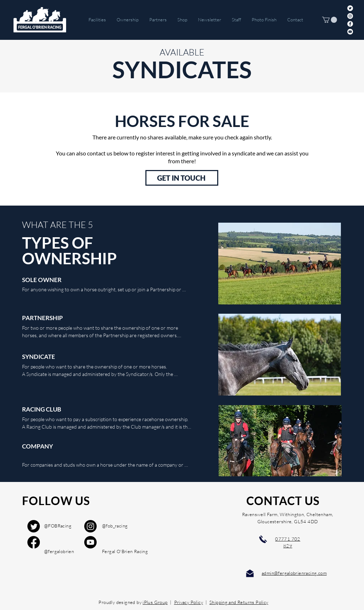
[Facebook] (350, 24)
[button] (330, 20)
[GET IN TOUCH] (182, 178)
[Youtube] (90, 542)
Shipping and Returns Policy (239, 602)
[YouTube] (350, 32)
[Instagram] (350, 16)
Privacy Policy (189, 602)
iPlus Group (155, 602)
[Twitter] (350, 8)
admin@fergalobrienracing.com (294, 573)
